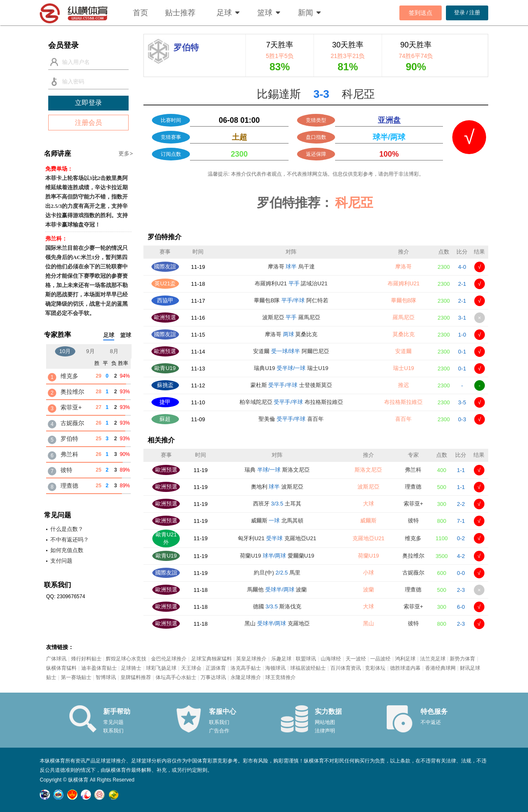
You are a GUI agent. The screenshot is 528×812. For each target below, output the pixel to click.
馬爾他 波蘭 (277, 590)
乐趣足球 (281, 659)
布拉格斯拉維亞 (403, 402)
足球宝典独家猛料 (212, 659)
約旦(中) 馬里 (277, 573)
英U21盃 (165, 283)
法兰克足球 (433, 659)
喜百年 (403, 419)
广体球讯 (56, 659)
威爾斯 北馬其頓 (277, 521)
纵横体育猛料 (61, 668)
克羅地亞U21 (368, 538)
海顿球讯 (275, 668)
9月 (91, 351)
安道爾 (403, 351)
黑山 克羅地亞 (277, 623)
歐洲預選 (165, 317)
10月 (65, 351)
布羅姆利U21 (404, 283)
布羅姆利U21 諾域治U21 (291, 283)
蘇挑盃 (165, 385)
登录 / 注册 (467, 12)
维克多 (413, 538)
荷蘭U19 (368, 556)
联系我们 (113, 731)
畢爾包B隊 (404, 300)
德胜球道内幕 (405, 668)
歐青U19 (165, 368)
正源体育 (216, 668)
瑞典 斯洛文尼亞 (277, 470)
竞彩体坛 (375, 668)
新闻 (305, 13)
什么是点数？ (67, 529)
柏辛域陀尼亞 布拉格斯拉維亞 (291, 402)
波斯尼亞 (368, 487)
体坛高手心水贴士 (176, 677)
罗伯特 (69, 439)
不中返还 (431, 722)
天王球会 (191, 668)
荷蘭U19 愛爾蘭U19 (277, 556)
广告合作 (219, 731)
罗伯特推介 (165, 237)
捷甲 (165, 402)
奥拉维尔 (413, 556)
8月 (114, 351)
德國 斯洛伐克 (277, 606)
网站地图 (325, 722)
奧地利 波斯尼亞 (277, 487)
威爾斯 (368, 521)
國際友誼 (165, 267)
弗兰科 (413, 470)
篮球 (265, 13)
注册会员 (88, 123)
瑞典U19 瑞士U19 (291, 368)
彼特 (413, 521)
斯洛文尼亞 (368, 470)
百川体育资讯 (346, 668)
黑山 (368, 623)
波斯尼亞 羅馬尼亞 (291, 317)
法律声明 (325, 731)
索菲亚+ (414, 504)
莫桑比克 (404, 334)
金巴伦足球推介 (169, 659)
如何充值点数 (67, 550)
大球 (368, 504)
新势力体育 (462, 659)
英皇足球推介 (251, 659)
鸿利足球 (405, 659)
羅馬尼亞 (404, 317)
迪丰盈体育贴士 (99, 668)
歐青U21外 (166, 538)
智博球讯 (106, 677)
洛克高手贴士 (246, 668)
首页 (140, 13)
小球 (368, 573)
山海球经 (331, 659)
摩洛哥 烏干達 (291, 267)
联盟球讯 (306, 659)
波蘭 (368, 590)
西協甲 (165, 300)
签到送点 (421, 13)
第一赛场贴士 (76, 677)
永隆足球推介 (246, 677)
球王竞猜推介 (280, 677)
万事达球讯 (213, 677)
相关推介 (161, 440)
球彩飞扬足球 (161, 668)
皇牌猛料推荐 (136, 677)
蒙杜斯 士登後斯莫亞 (291, 385)
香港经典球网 (440, 668)
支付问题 (61, 561)
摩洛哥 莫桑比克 (291, 334)
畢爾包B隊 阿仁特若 (291, 300)
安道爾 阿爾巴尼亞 (291, 351)
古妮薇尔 (413, 573)
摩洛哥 (403, 267)
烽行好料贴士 (86, 659)
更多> (126, 153)
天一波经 (356, 659)
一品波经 (380, 659)
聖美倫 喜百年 (291, 419)
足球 (224, 13)
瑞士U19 (404, 368)
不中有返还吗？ (70, 540)
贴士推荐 (180, 13)
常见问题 (113, 722)
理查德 (413, 487)
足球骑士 (131, 668)
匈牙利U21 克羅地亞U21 (277, 538)
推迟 (404, 385)
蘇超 (165, 419)
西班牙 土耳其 (277, 504)
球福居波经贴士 (308, 668)
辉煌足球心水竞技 (126, 659)
